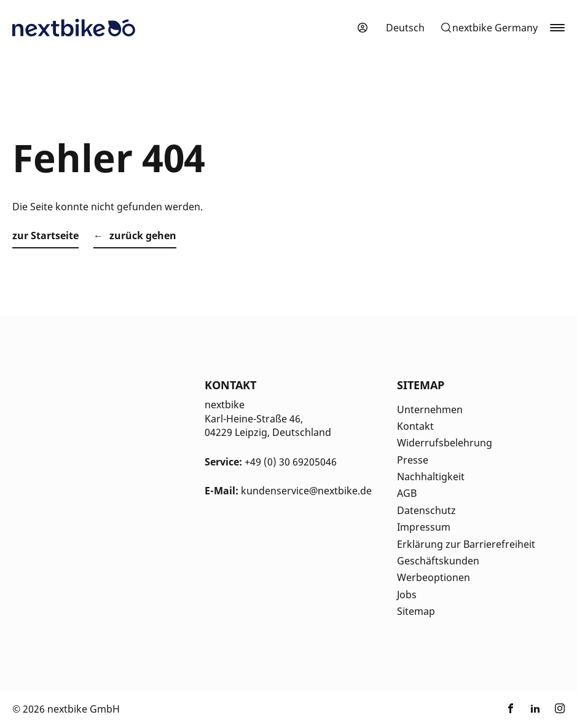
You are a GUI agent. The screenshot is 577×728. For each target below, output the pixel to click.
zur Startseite (45, 235)
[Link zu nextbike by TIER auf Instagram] (560, 709)
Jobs (407, 595)
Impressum (424, 527)
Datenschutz (426, 510)
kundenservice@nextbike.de (306, 491)
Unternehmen (430, 410)
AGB (407, 493)
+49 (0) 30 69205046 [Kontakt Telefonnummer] (291, 462)
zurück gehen (143, 235)
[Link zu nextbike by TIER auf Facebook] (511, 709)
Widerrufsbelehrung (445, 443)
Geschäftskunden (438, 561)
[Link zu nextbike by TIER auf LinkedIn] (535, 709)
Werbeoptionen (434, 577)
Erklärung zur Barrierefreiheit (466, 544)
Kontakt (415, 426)
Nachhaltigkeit (431, 477)
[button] (489, 28)
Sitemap (416, 611)
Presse (413, 460)
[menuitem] (405, 28)
